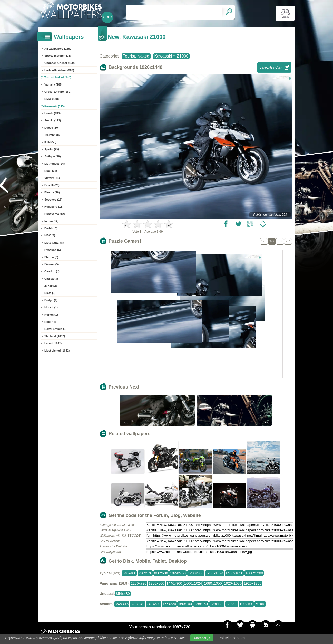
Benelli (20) (52, 185)
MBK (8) (50, 235)
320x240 (138, 604)
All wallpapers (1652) (58, 49)
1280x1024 (215, 573)
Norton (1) (51, 315)
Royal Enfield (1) (55, 329)
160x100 (185, 604)
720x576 (145, 573)
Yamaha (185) (53, 84)
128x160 (201, 604)
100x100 (246, 604)
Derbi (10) (51, 228)
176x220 (169, 604)
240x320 (153, 604)
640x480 (129, 573)
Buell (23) (51, 171)
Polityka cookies (232, 638)
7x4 (288, 241)
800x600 (161, 573)
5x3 (280, 241)
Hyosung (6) (53, 250)
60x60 (260, 604)
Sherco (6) (51, 257)
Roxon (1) (51, 322)
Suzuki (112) (53, 120)
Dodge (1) (51, 300)
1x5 (264, 241)
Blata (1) (50, 293)
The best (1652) (55, 336)
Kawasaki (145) (55, 106)
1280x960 (196, 573)
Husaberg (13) (54, 207)
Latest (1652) (53, 343)
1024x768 (178, 573)
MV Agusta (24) (55, 164)
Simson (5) (52, 264)
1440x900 (174, 583)
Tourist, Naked (136, 56)
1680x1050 (213, 583)
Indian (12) (51, 221)
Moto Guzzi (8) (54, 243)
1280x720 (139, 583)
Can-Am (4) (52, 271)
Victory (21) (52, 178)
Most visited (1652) (57, 351)
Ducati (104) (52, 128)
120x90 (232, 604)
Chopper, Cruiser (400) (60, 63)
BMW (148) (52, 99)
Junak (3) (51, 286)
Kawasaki (163, 56)
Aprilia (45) (52, 149)
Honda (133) (52, 113)
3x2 (272, 241)
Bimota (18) (52, 192)
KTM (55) (50, 142)
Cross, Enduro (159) (58, 92)
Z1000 (183, 56)
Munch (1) (51, 307)
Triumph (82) (53, 135)
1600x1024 (193, 583)
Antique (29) (53, 156)
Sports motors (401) (58, 56)
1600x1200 (254, 573)
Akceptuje (202, 638)
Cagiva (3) (51, 279)
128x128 (217, 604)
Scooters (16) (53, 200)
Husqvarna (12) (55, 214)
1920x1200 (253, 583)
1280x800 (156, 583)
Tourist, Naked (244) (58, 77)
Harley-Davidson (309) (59, 70)
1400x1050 (234, 573)
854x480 (123, 594)
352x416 (122, 604)
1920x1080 (233, 583)
